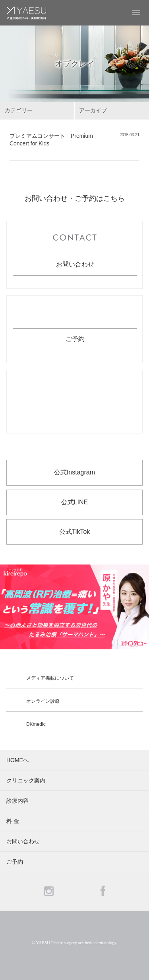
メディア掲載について (50, 678)
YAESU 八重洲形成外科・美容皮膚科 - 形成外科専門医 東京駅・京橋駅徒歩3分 (26, 13)
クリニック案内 (26, 780)
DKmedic (36, 724)
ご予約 (75, 339)
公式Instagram (74, 472)
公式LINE (75, 502)
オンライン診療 (43, 701)
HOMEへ (17, 760)
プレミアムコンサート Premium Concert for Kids (51, 140)
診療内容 (17, 801)
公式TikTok (75, 532)
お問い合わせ (75, 264)
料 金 (13, 821)
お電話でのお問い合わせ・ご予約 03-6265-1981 (74, 402)
